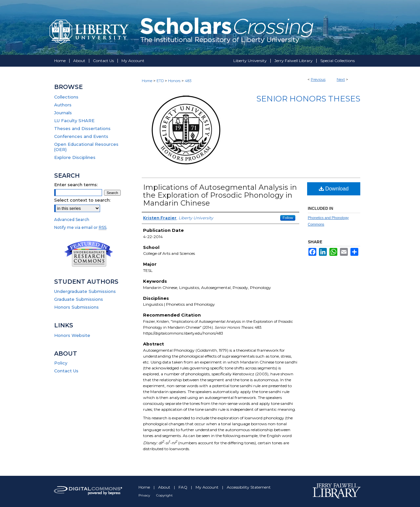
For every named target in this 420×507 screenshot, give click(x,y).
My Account (208, 487)
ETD (160, 81)
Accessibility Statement (249, 487)
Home (147, 81)
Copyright (164, 495)
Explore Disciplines (75, 157)
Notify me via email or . (81, 227)
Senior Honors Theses (308, 99)
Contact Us (66, 371)
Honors (174, 81)
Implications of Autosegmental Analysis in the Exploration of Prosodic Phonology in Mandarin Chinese (220, 195)
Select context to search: (82, 200)
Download (334, 189)
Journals (63, 113)
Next (341, 79)
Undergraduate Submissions (85, 291)
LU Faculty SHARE (74, 121)
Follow (288, 218)
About (165, 487)
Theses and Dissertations (82, 128)
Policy (61, 363)
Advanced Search (72, 220)
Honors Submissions (76, 307)
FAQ (183, 487)
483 (188, 81)
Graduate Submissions (79, 299)
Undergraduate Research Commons (89, 254)
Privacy (145, 495)
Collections (66, 97)
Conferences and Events (81, 136)
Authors (63, 105)
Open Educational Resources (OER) (86, 147)
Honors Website (72, 335)
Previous (318, 79)
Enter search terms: (76, 185)
